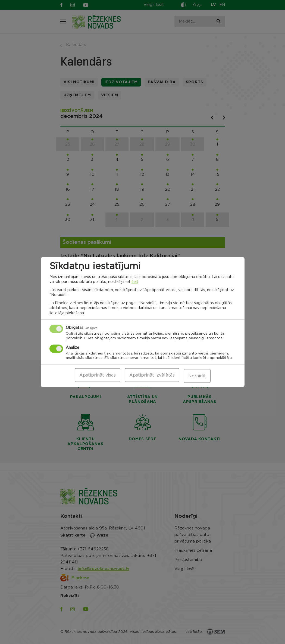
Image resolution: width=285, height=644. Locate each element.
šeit (135, 282)
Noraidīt (197, 376)
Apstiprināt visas (98, 376)
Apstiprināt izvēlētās (152, 376)
